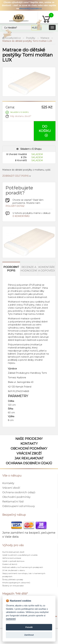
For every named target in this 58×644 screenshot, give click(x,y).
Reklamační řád (13, 501)
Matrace (45, 38)
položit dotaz (15, 206)
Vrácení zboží (29, 453)
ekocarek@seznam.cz (30, 8)
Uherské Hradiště (17, 154)
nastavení (11, 619)
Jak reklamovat (29, 458)
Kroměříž (21, 160)
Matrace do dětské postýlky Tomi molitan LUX (27, 41)
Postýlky (31, 38)
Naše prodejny (29, 439)
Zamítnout (29, 635)
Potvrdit (29, 627)
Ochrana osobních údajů (29, 463)
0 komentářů (21, 216)
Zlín (24, 157)
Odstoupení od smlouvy (19, 506)
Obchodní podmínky (29, 449)
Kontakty (29, 444)
